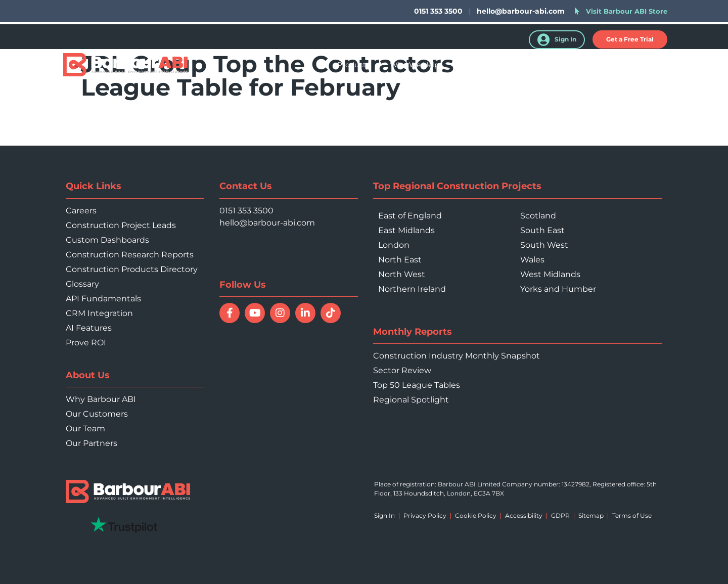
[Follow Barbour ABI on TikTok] (331, 313)
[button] (630, 39)
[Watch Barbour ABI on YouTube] (255, 313)
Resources (539, 65)
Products (353, 65)
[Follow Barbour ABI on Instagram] (280, 313)
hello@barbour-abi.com (521, 11)
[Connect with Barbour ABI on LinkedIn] (305, 313)
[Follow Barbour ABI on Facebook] (230, 313)
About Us (594, 65)
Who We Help (414, 65)
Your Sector (480, 65)
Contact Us (650, 65)
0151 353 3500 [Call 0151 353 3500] (246, 211)
